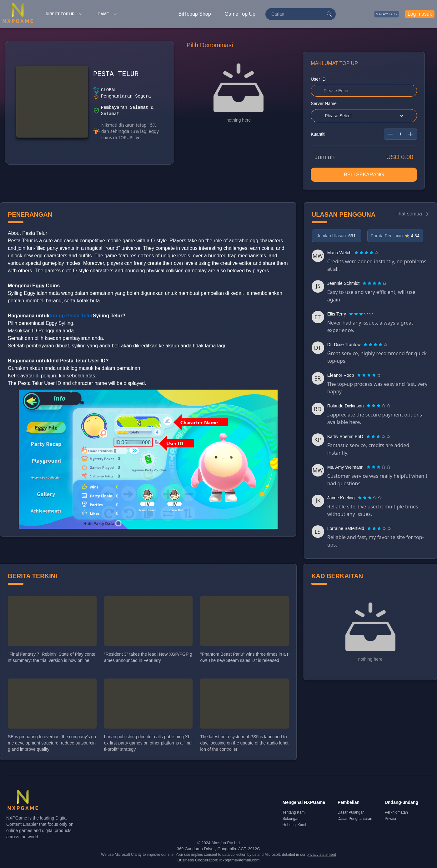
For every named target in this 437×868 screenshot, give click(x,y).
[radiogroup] (366, 253)
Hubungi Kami (294, 825)
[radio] (357, 253)
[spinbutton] (400, 134)
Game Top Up (240, 14)
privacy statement (321, 855)
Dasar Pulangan (351, 812)
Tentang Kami (294, 812)
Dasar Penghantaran (355, 819)
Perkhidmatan (396, 812)
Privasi (390, 819)
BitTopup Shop (195, 14)
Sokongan (291, 819)
